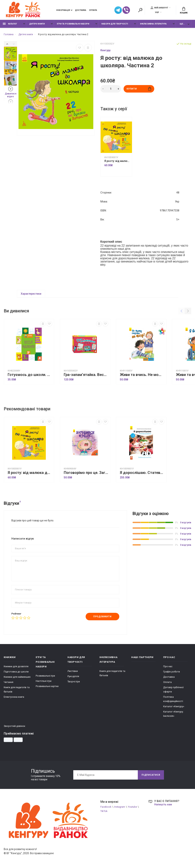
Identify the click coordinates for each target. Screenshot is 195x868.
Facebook (106, 807)
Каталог (10, 24)
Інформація (63, 10)
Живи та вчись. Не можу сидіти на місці (142, 375)
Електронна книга (14, 697)
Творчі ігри (74, 682)
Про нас (168, 666)
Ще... (182, 24)
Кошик (184, 10)
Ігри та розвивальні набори (73, 24)
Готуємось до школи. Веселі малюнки (30, 375)
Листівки (73, 671)
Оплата (93, 10)
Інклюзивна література (153, 24)
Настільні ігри (44, 681)
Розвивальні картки (47, 686)
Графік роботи (172, 672)
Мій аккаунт (159, 8)
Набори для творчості (115, 24)
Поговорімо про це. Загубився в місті (86, 473)
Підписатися (151, 775)
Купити (139, 89)
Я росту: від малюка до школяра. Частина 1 (117, 161)
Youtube (132, 807)
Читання (9, 682)
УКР (157, 12)
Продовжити (102, 617)
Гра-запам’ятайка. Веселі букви (86, 375)
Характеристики (31, 294)
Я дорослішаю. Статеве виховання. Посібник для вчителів (142, 473)
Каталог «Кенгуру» (174, 706)
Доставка (81, 10)
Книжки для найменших (17, 677)
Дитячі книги (37, 24)
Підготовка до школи (16, 672)
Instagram (120, 807)
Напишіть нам (163, 804)
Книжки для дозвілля (16, 666)
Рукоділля (73, 676)
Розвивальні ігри (45, 676)
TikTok (104, 811)
